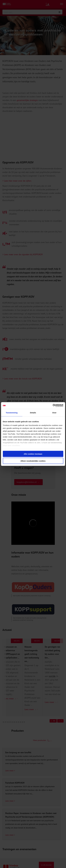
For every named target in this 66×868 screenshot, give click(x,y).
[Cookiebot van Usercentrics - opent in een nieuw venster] (53, 406)
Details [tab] (33, 413)
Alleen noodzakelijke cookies (33, 461)
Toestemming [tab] (12, 413)
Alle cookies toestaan (33, 454)
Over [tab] (54, 413)
